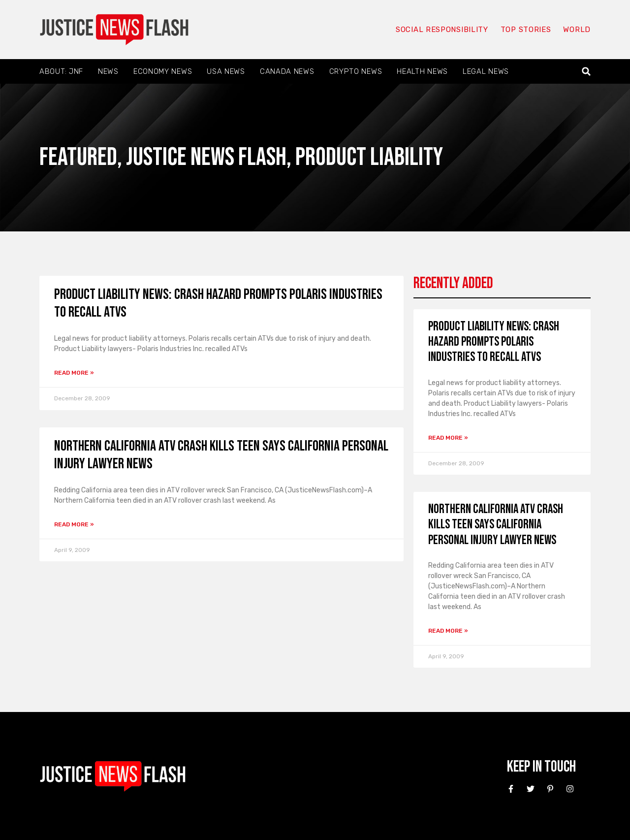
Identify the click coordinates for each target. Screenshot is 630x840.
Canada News (287, 71)
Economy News (163, 71)
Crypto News (356, 71)
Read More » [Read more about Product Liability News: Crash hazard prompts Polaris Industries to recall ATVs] (74, 373)
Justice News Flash (206, 157)
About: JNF (61, 71)
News (108, 71)
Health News (422, 71)
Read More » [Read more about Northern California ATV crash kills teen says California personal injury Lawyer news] (74, 524)
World (577, 30)
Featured (78, 157)
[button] (586, 72)
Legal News (486, 71)
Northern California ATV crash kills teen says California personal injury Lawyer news (496, 525)
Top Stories (526, 30)
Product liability (369, 157)
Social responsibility (442, 30)
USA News (226, 71)
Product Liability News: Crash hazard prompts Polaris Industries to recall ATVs (494, 342)
